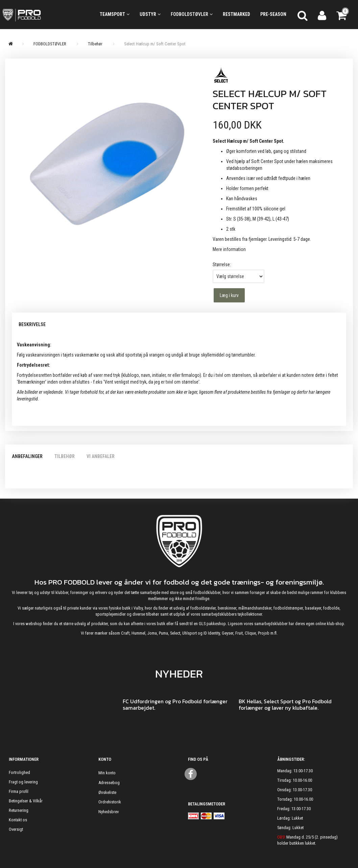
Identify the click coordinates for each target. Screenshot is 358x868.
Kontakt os (18, 820)
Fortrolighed (19, 772)
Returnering (19, 810)
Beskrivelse (32, 324)
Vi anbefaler (101, 456)
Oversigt (16, 829)
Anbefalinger (27, 456)
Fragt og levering (23, 782)
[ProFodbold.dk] (45, 15)
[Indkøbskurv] (342, 15)
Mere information (229, 249)
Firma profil (19, 791)
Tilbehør (65, 456)
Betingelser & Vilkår (26, 801)
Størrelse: (222, 265)
